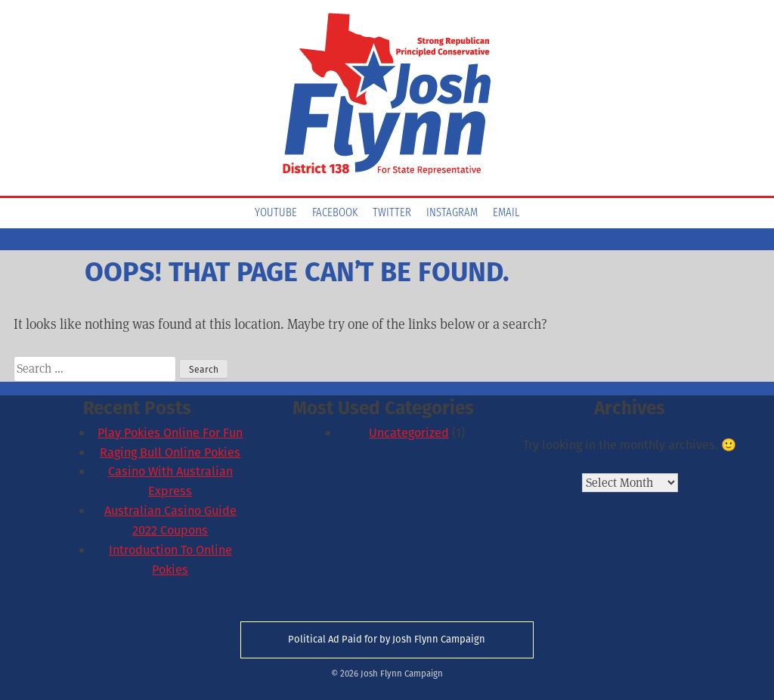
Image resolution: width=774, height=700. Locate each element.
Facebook (335, 213)
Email (506, 213)
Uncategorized (409, 433)
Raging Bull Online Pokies (170, 452)
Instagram (452, 213)
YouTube (276, 213)
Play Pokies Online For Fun (170, 433)
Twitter (392, 213)
